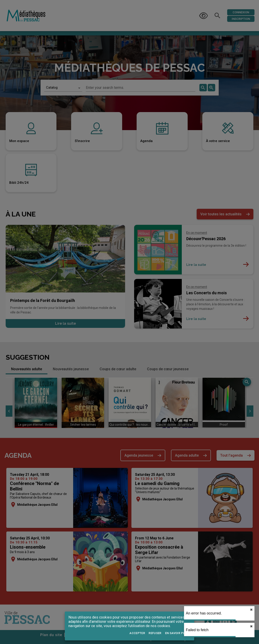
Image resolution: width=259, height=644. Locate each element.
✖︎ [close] (251, 610)
